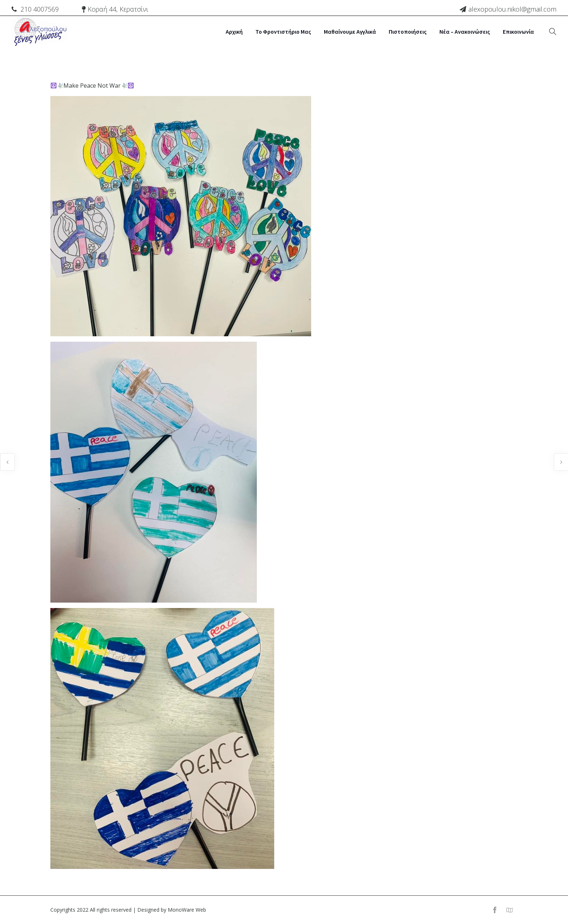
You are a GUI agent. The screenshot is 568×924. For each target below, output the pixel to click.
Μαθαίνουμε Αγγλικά (350, 32)
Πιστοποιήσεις (408, 32)
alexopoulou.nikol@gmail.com (512, 9)
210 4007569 (40, 9)
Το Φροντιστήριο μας (283, 32)
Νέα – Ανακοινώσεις (465, 32)
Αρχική (234, 32)
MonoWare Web (187, 910)
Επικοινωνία (518, 32)
